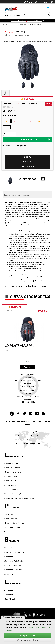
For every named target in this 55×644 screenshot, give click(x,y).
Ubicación (9, 590)
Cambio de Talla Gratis (14, 561)
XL (31, 121)
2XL (40, 121)
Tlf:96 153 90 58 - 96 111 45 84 (28, 444)
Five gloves (22, 24)
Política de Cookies (12, 527)
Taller (30, 2)
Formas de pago (11, 476)
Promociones (10, 548)
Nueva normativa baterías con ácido (19, 498)
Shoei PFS (9, 574)
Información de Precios (14, 523)
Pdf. (6, 93)
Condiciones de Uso (12, 519)
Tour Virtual (10, 599)
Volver (27, 367)
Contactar (9, 595)
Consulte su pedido (12, 468)
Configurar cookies (27, 640)
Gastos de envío (11, 463)
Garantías (9, 557)
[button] (26, 361)
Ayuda (12, 5)
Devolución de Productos (15, 489)
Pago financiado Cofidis (14, 552)
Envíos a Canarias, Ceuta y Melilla (18, 494)
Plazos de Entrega (12, 485)
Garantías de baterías (14, 570)
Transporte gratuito (13, 472)
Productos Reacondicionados (16, 565)
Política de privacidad (13, 532)
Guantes (13, 24)
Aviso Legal (9, 514)
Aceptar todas (27, 635)
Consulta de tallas (12, 481)
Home (6, 24)
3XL (7, 127)
